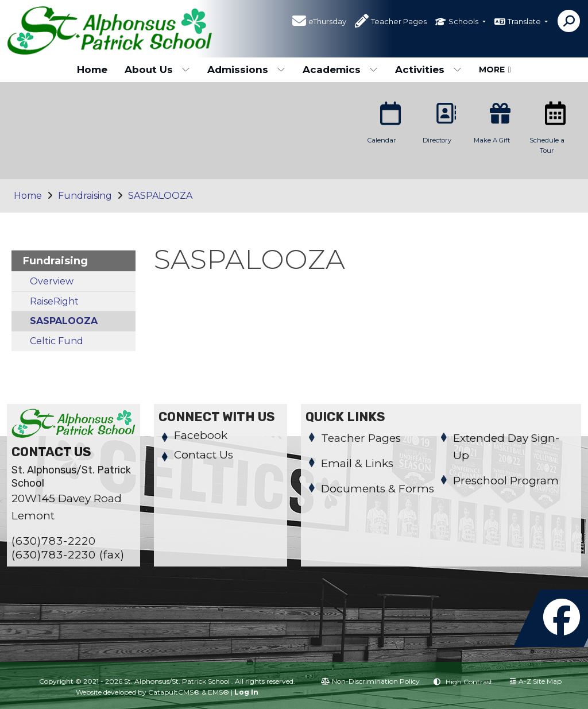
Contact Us (204, 455)
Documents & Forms (378, 489)
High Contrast (469, 682)
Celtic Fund (57, 341)
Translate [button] (525, 22)
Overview (52, 281)
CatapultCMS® (174, 692)
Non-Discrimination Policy (370, 681)
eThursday (327, 22)
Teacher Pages (399, 22)
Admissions (246, 70)
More (495, 70)
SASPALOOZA (160, 196)
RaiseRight (54, 301)
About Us (157, 70)
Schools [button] (464, 22)
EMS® (218, 692)
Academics (340, 70)
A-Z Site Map (536, 681)
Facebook (201, 435)
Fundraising (85, 196)
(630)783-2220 (54, 541)
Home (92, 70)
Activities (428, 70)
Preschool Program (506, 481)
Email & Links (357, 463)
